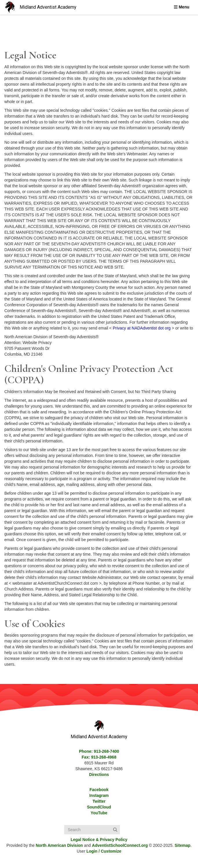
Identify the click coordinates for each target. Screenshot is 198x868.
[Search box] (92, 830)
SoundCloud (99, 807)
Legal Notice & (99, 840)
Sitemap (182, 845)
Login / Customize (104, 851)
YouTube (99, 813)
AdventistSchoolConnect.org (120, 845)
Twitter (99, 801)
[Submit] (115, 830)
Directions (99, 775)
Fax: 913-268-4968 (99, 757)
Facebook (99, 790)
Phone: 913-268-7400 (99, 751)
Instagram (99, 795)
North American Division (59, 845)
